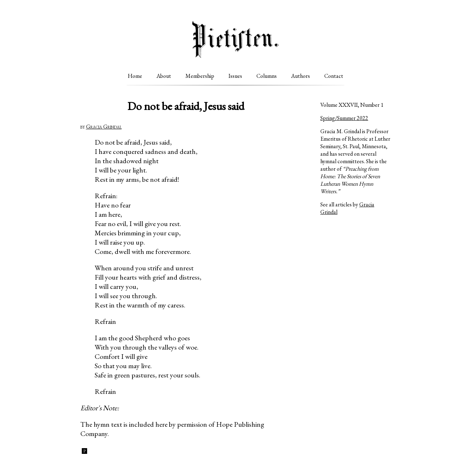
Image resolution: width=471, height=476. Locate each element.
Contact (334, 76)
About (164, 76)
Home (135, 76)
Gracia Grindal (104, 127)
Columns (267, 76)
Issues (235, 76)
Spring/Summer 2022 (344, 118)
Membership (200, 76)
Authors (300, 76)
